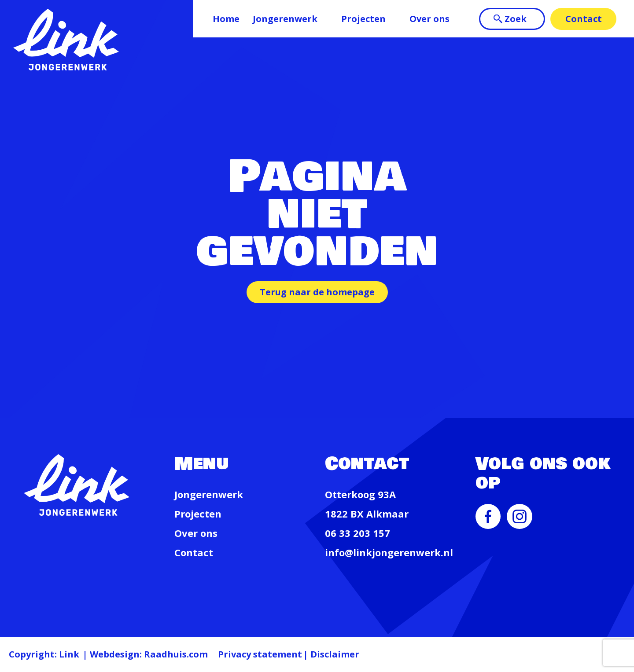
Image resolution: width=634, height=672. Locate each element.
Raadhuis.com (176, 654)
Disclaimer (335, 654)
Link (69, 654)
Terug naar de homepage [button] (317, 292)
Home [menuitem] (226, 19)
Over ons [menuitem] (429, 19)
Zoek (516, 19)
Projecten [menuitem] (363, 19)
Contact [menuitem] (584, 19)
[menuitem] (488, 525)
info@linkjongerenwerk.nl (389, 552)
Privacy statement (260, 654)
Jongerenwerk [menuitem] (285, 19)
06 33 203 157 (358, 533)
